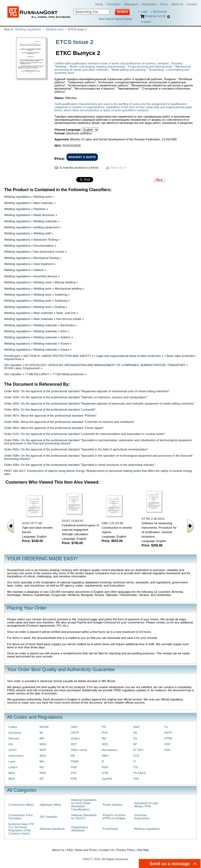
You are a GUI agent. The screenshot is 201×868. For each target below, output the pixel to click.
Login (144, 12)
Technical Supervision (142, 817)
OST (74, 744)
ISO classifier (13, 365)
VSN (167, 750)
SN (135, 733)
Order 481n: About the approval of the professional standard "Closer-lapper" (54, 428)
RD (104, 738)
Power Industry (113, 805)
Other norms (79, 750)
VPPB (168, 738)
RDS (105, 744)
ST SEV (138, 750)
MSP (43, 750)
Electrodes (68, 325)
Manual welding (65, 282)
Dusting (60, 307)
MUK (43, 756)
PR (104, 727)
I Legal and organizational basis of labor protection (127, 356)
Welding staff (42, 233)
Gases (65, 350)
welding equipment (46, 227)
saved (146, 22)
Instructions (16, 756)
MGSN (44, 727)
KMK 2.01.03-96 (113, 523)
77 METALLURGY (37, 374)
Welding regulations (28, 29)
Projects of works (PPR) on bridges (114, 817)
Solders (66, 337)
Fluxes (65, 344)
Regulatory (131, 4)
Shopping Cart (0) (155, 16)
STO (136, 756)
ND (42, 767)
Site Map (143, 850)
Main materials (43, 203)
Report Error (118, 168)
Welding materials (45, 221)
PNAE (75, 761)
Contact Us (107, 850)
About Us (177, 4)
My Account (160, 12)
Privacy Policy (125, 850)
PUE (105, 733)
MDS (12, 779)
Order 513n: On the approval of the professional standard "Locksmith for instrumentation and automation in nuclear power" (85, 434)
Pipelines (40, 209)
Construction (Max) (21, 805)
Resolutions (110, 750)
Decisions (15, 733)
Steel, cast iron (66, 313)
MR (42, 738)
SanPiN (107, 779)
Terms (164, 4)
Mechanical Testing (46, 258)
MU (42, 761)
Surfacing (61, 301)
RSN (105, 767)
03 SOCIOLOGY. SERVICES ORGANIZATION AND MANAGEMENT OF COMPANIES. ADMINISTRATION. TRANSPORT (105, 365)
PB (73, 756)
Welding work (55, 29)
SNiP (136, 727)
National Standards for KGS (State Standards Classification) (84, 805)
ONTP (75, 733)
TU (166, 727)
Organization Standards (80, 829)
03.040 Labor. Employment (22, 368)
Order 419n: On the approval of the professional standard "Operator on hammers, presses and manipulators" (76, 397)
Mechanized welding (68, 289)
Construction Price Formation (21, 817)
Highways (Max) (50, 805)
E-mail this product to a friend (79, 168)
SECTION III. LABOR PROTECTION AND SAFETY (57, 356)
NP (42, 779)
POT (74, 773)
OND (74, 727)
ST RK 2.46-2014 (153, 519)
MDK (12, 773)
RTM (105, 773)
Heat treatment (43, 264)
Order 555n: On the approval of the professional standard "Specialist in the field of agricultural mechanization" (76, 449)
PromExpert (12, 356)
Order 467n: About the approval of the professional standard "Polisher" (51, 416)
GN (11, 744)
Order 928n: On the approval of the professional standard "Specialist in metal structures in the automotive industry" (80, 465)
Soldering (61, 295)
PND (74, 767)
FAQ (70, 850)
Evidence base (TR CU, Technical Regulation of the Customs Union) (21, 829)
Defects (39, 270)
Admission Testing (45, 240)
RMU (105, 756)
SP (135, 744)
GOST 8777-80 (32, 523)
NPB (43, 773)
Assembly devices (45, 276)
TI (134, 761)
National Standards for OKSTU (84, 817)
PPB (74, 779)
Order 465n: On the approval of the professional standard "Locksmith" (50, 410)
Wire (63, 331)
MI (41, 733)
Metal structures (44, 215)
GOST (13, 750)
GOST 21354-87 (73, 521)
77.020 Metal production (68, 374)
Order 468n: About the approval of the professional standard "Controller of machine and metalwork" (69, 422)
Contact (192, 4)
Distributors (149, 4)
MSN (43, 744)
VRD (167, 744)
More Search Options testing (115, 19)
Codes (13, 727)
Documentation (43, 246)
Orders (75, 738)
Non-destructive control (49, 252)
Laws (12, 761)
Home (99, 4)
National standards (52, 829)
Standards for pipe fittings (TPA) (146, 805)
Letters (13, 767)
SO (135, 738)
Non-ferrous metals (69, 319)
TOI (135, 767)
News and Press (86, 850)
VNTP (168, 733)
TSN (136, 779)
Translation (114, 4)
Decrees (14, 738)
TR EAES (139, 773)
